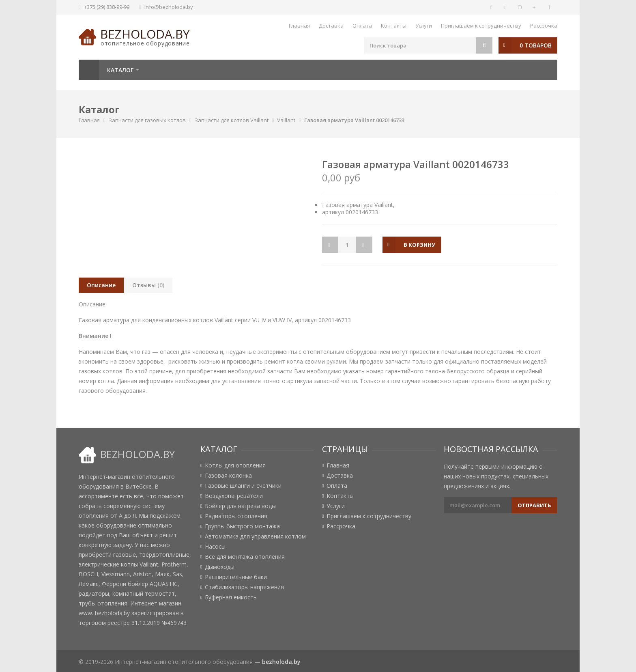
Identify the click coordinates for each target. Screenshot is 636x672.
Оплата (362, 26)
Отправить (534, 505)
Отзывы (148, 285)
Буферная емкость (231, 597)
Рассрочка (544, 26)
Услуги (424, 26)
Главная (299, 26)
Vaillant (286, 120)
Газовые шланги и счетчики (243, 486)
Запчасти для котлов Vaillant (232, 120)
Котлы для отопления (235, 465)
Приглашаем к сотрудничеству (481, 26)
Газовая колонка (228, 476)
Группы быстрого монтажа (242, 526)
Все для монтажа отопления (245, 557)
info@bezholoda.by (169, 7)
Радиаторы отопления (236, 516)
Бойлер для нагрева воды (240, 506)
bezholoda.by (145, 34)
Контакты (394, 26)
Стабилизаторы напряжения (244, 587)
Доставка (331, 26)
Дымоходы (220, 567)
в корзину (420, 245)
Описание (101, 285)
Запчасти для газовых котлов (147, 120)
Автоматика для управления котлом (255, 536)
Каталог (120, 70)
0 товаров (536, 45)
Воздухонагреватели (234, 496)
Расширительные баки (236, 577)
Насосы (215, 547)
